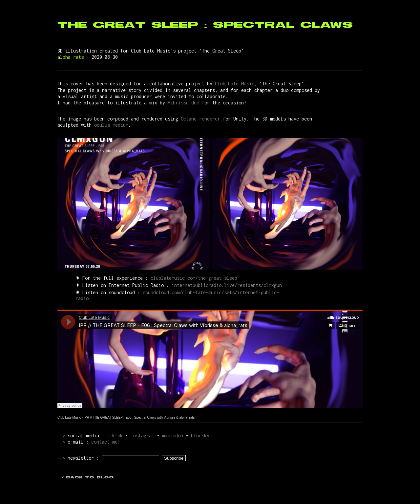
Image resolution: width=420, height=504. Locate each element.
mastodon (171, 436)
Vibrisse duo (183, 103)
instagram (141, 436)
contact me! (104, 442)
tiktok (114, 436)
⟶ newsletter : (79, 459)
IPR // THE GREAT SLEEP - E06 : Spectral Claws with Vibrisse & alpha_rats (139, 417)
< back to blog (87, 478)
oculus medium (111, 125)
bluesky (199, 436)
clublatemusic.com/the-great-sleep (194, 278)
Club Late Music (235, 84)
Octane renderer (200, 119)
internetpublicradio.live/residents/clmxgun (227, 285)
